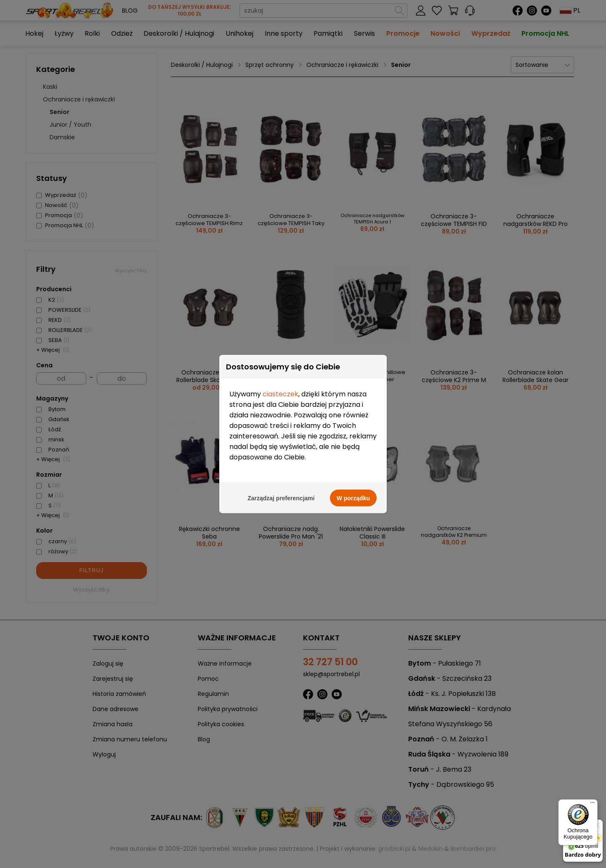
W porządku (353, 489)
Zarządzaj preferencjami (281, 489)
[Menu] (593, 804)
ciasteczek (280, 385)
